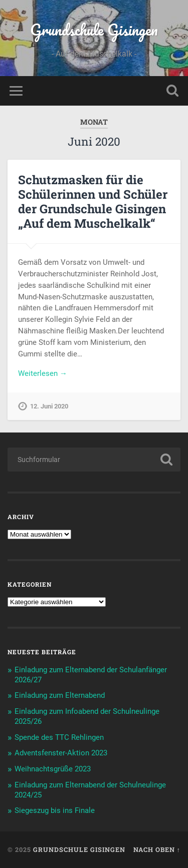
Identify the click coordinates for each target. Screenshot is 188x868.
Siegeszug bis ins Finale (55, 810)
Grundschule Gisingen (94, 30)
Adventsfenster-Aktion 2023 (61, 753)
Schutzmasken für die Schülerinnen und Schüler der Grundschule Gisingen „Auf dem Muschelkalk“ (93, 201)
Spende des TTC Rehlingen (59, 737)
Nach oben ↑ (157, 849)
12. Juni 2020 (49, 406)
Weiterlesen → (43, 373)
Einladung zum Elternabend (60, 695)
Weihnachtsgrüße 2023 (53, 769)
